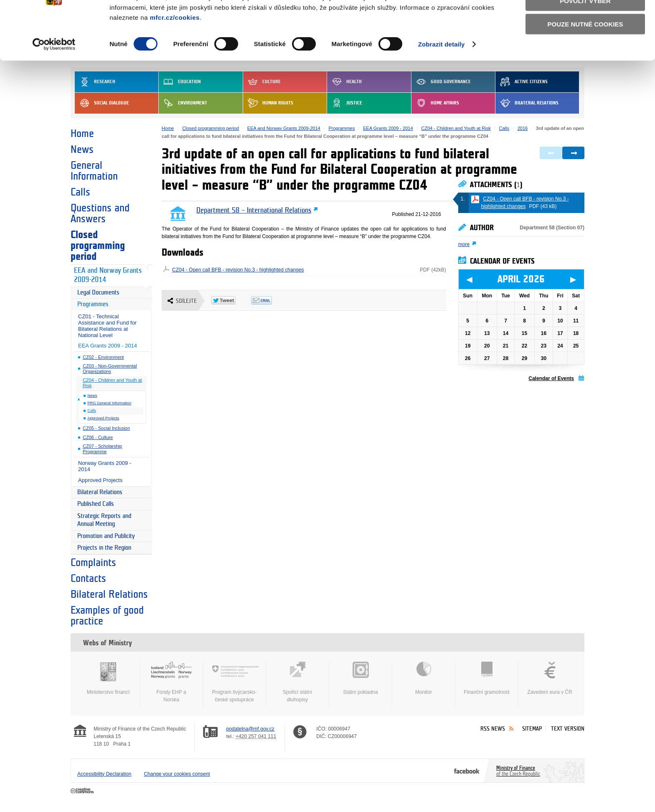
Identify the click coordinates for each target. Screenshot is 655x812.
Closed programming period (98, 246)
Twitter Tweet (231, 300)
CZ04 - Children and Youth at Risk (112, 383)
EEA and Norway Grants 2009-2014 (108, 275)
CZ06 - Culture (98, 437)
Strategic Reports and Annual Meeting (104, 520)
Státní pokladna (361, 678)
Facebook (467, 771)
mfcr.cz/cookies (175, 60)
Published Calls (96, 504)
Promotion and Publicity (106, 536)
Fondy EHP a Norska (171, 682)
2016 (523, 128)
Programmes (93, 304)
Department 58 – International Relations (254, 211)
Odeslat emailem (271, 300)
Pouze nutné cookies (585, 67)
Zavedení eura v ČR (550, 678)
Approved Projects (103, 418)
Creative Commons (83, 791)
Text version (568, 729)
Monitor (424, 678)
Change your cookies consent (177, 774)
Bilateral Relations (100, 492)
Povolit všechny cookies (585, 20)
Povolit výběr (585, 44)
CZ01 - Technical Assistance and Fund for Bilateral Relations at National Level (107, 326)
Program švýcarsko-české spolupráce (234, 682)
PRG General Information (109, 403)
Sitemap (532, 729)
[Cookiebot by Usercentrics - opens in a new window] (54, 88)
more (464, 244)
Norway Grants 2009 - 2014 (105, 466)
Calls (80, 192)
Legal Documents (98, 293)
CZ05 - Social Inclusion (106, 428)
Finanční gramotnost (487, 678)
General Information (94, 171)
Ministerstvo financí (108, 678)
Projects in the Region (104, 548)
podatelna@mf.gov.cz (250, 729)
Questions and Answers (100, 213)
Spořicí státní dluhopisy (297, 682)
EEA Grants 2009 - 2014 (108, 346)
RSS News (493, 729)
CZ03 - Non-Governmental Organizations (110, 369)
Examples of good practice (107, 616)
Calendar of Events (551, 378)
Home (82, 134)
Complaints (93, 563)
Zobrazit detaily (442, 88)
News (82, 150)
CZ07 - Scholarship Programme (102, 449)
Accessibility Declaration (104, 774)
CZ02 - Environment (103, 357)
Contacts (88, 579)
